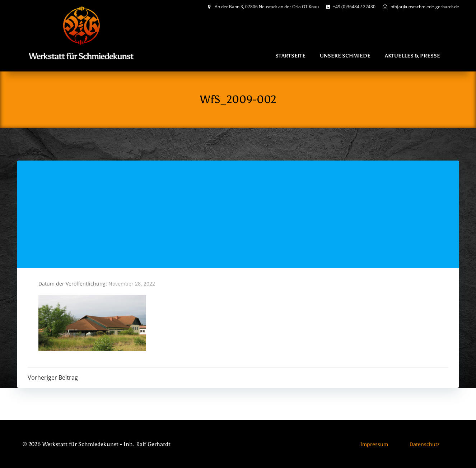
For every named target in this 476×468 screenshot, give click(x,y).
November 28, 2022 (132, 284)
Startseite (290, 56)
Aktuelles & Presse (412, 56)
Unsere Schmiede (345, 56)
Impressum (374, 444)
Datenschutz (425, 444)
